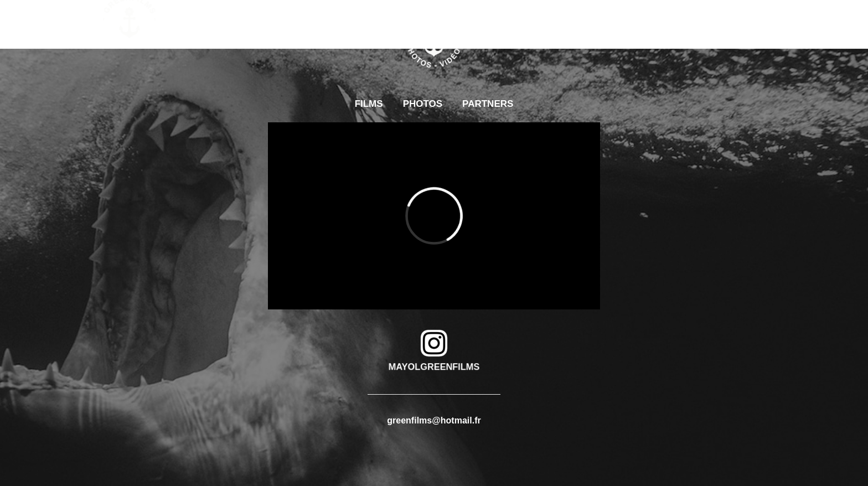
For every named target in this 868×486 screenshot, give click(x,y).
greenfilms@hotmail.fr (434, 420)
